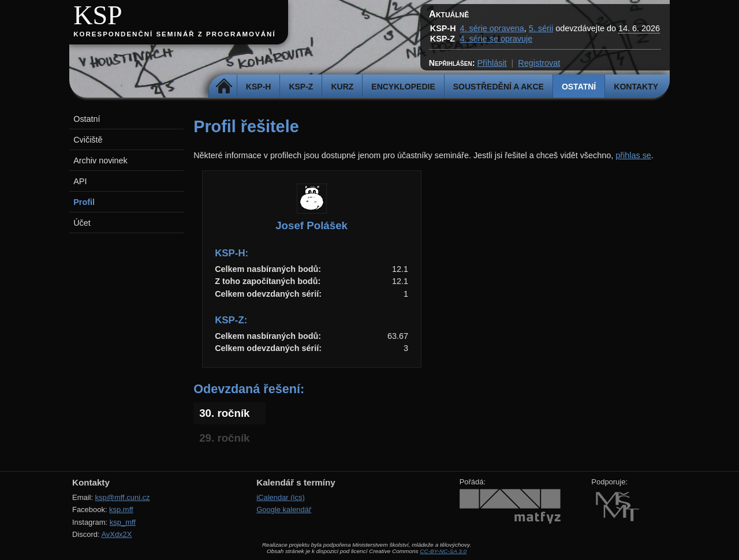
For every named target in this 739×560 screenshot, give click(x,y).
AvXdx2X (116, 534)
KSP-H (259, 87)
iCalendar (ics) (281, 497)
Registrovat (539, 63)
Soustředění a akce (499, 87)
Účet (82, 223)
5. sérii (541, 28)
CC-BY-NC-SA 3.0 (443, 551)
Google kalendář (284, 509)
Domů (224, 87)
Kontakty (636, 87)
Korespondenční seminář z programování (174, 34)
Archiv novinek (100, 160)
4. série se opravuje (497, 39)
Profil (84, 202)
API (80, 181)
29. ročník (224, 438)
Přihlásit (492, 63)
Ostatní (579, 87)
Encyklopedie (403, 87)
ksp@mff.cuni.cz (123, 497)
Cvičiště (88, 140)
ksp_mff (123, 522)
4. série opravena (492, 28)
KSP (98, 15)
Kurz (342, 87)
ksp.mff (121, 509)
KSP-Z (301, 87)
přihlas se (633, 155)
